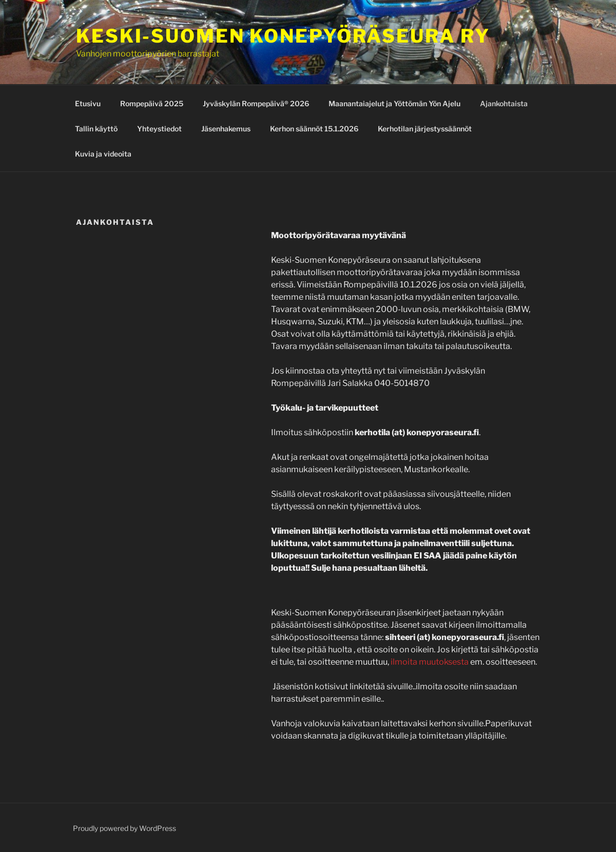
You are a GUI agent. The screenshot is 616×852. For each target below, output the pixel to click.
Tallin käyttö (96, 129)
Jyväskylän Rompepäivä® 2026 (256, 103)
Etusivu (88, 103)
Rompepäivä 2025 (152, 103)
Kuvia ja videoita (103, 154)
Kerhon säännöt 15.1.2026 (314, 129)
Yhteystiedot (159, 129)
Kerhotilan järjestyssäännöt (425, 129)
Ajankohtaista (504, 103)
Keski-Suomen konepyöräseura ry (283, 36)
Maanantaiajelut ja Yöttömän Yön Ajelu (394, 103)
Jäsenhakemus (226, 129)
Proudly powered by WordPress (124, 828)
